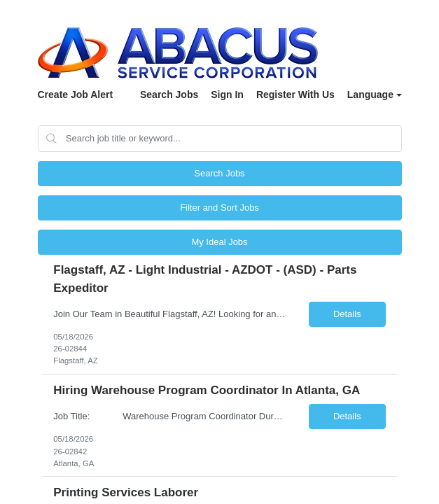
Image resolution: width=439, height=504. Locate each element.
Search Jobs (169, 94)
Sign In (227, 94)
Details (347, 314)
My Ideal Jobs (219, 242)
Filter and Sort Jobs (219, 208)
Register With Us (295, 94)
